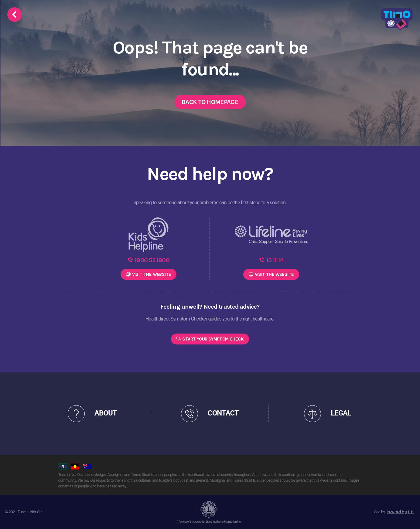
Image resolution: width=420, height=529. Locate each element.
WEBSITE (152, 274)
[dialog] (409, 517)
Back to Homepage (210, 102)
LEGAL (341, 413)
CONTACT (223, 413)
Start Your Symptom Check (213, 339)
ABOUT (106, 413)
